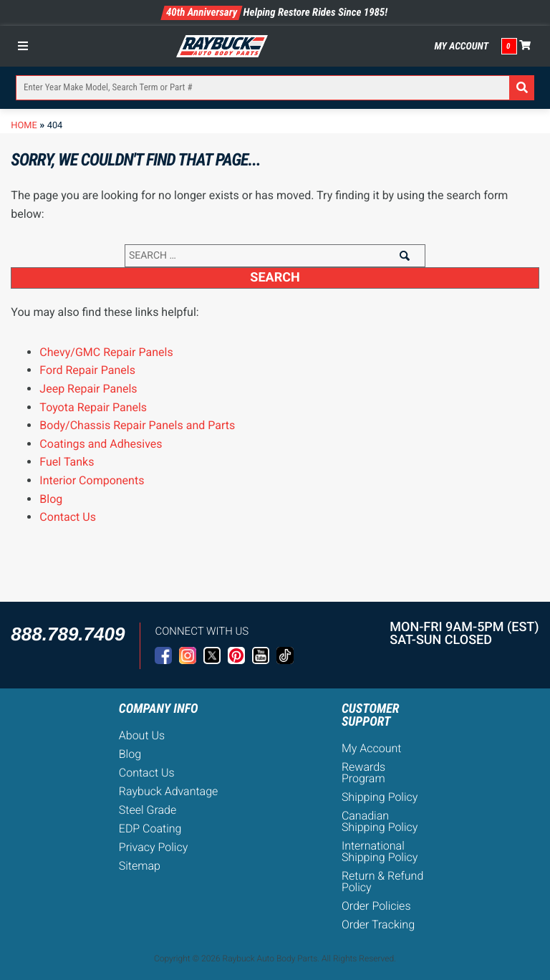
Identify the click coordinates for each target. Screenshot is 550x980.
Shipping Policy (380, 797)
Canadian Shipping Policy (380, 821)
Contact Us (68, 517)
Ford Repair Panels (87, 370)
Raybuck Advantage (169, 791)
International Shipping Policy (380, 851)
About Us (142, 735)
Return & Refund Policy (382, 881)
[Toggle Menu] (26, 46)
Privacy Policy (153, 847)
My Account (461, 47)
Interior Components (92, 480)
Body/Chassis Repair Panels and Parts (137, 425)
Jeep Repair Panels (88, 389)
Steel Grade (148, 810)
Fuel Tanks (67, 462)
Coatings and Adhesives (101, 444)
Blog (51, 499)
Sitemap (140, 866)
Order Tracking (378, 924)
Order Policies (376, 906)
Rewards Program (363, 773)
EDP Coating (150, 828)
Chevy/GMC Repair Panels (106, 352)
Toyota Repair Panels (93, 407)
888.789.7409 (68, 634)
